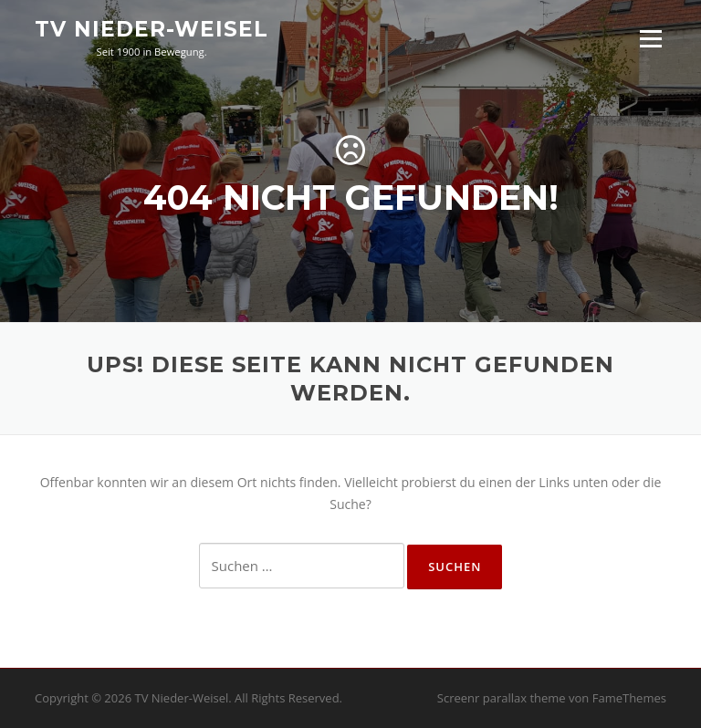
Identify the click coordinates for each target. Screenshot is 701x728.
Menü (650, 39)
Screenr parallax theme (502, 698)
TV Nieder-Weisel (152, 29)
